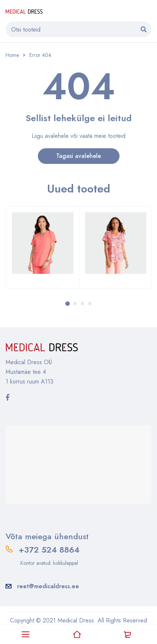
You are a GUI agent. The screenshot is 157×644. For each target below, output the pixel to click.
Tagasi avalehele (78, 156)
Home (12, 55)
